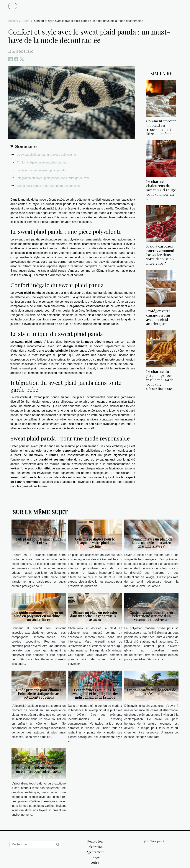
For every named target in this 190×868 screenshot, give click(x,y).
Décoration (95, 847)
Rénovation (95, 841)
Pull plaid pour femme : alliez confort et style (39, 541)
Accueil (13, 21)
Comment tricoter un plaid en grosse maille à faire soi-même (161, 127)
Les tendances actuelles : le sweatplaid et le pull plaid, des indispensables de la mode (95, 694)
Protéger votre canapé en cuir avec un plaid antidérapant (158, 317)
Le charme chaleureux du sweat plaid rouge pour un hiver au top (161, 190)
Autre (26, 21)
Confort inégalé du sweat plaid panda (41, 162)
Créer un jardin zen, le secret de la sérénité (151, 692)
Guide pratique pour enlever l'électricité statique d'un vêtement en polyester (151, 616)
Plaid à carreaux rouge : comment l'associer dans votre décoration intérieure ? (160, 255)
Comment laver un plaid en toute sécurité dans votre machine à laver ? (151, 543)
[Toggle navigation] (13, 6)
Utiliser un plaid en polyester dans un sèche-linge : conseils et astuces (95, 616)
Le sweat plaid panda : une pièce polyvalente (46, 155)
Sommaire (26, 146)
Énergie (95, 857)
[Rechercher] (35, 844)
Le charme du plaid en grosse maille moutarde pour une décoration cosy (160, 380)
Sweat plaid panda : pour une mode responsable (49, 186)
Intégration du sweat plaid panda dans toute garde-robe (53, 178)
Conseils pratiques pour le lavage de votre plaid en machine (95, 543)
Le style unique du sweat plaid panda (41, 170)
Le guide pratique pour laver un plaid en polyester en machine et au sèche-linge (39, 616)
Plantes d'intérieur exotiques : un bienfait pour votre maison (39, 770)
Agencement (95, 852)
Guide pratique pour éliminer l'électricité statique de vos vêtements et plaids (39, 694)
